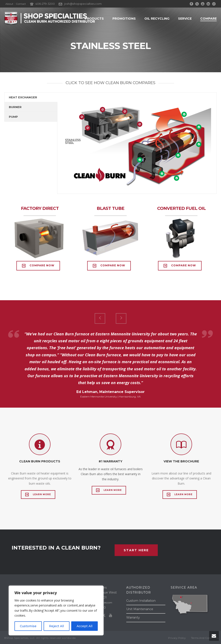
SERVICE (185, 19)
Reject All (56, 626)
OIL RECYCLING (157, 19)
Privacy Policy (177, 638)
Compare (208, 19)
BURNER (15, 107)
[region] (56, 610)
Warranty (133, 617)
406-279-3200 (45, 4)
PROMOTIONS (124, 19)
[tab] (31, 97)
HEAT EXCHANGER (23, 97)
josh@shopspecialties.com (83, 4)
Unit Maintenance (140, 609)
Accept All (84, 626)
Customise (28, 626)
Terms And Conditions (205, 638)
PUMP (13, 117)
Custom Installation (141, 601)
